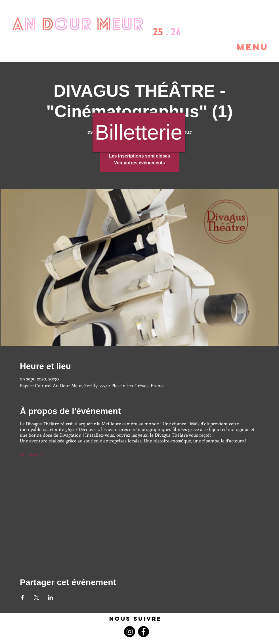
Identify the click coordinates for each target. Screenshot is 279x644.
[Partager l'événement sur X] (36, 597)
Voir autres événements (139, 163)
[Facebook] (143, 632)
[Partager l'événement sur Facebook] (23, 597)
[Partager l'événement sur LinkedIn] (50, 597)
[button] (240, 47)
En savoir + (32, 454)
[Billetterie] (139, 132)
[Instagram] (130, 632)
